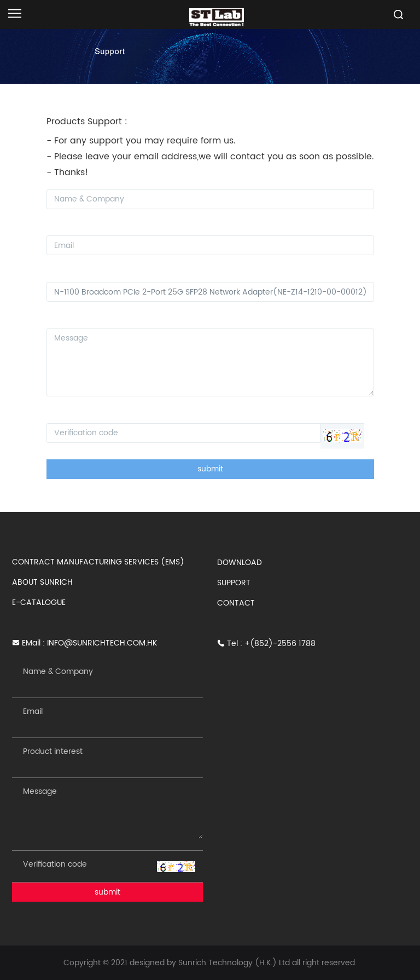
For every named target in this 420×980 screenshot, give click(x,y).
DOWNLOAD (240, 563)
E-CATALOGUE (39, 603)
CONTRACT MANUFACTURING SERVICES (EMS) (98, 562)
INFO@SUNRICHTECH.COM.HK (102, 643)
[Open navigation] (15, 13)
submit (210, 469)
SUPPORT (234, 583)
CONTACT (236, 603)
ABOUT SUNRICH (42, 582)
